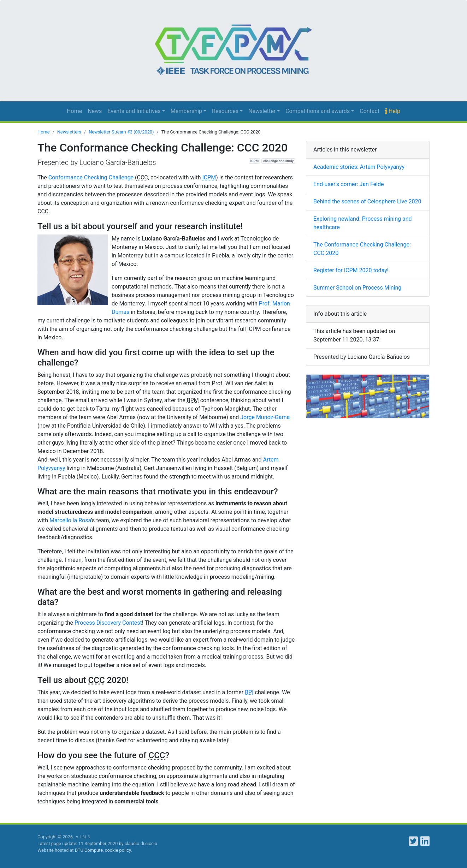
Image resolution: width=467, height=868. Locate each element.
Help (393, 111)
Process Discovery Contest (108, 623)
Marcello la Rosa (70, 520)
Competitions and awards (318, 111)
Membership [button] (186, 111)
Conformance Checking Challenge (91, 177)
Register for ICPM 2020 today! (351, 270)
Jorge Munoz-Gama (265, 417)
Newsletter (262, 111)
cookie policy (118, 850)
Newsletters (69, 132)
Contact (370, 111)
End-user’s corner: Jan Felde (348, 184)
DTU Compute (89, 850)
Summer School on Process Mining (357, 288)
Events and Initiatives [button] (134, 111)
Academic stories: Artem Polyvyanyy (359, 167)
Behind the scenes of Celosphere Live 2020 (367, 201)
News (95, 111)
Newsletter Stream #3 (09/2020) (121, 132)
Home (74, 111)
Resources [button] (225, 111)
